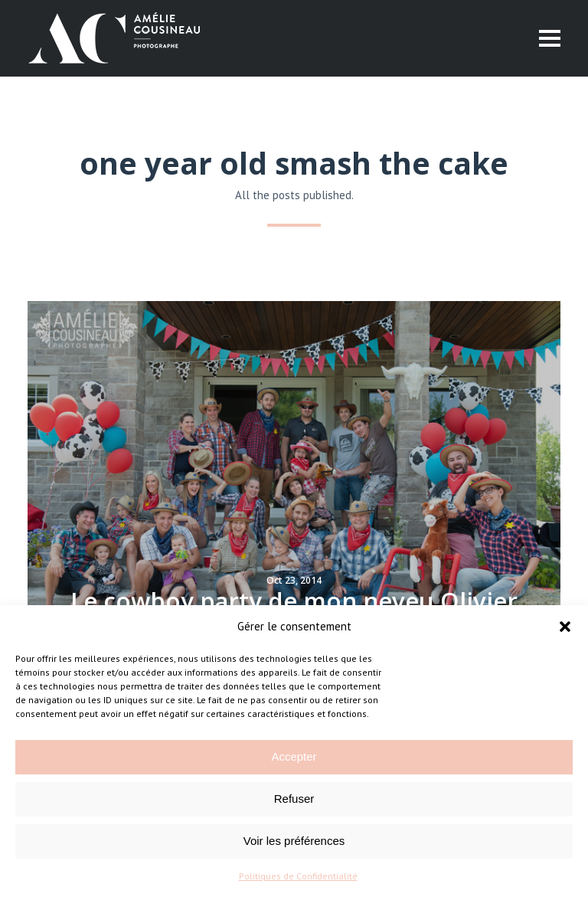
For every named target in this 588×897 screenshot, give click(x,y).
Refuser (294, 799)
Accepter (294, 756)
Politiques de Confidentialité (298, 876)
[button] (565, 627)
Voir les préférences (294, 841)
